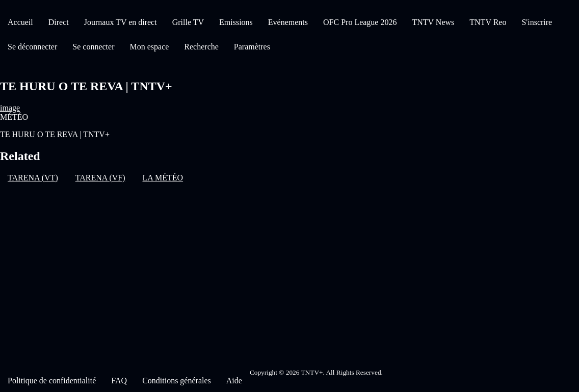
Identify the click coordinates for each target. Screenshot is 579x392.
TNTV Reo (488, 22)
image (10, 108)
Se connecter (93, 47)
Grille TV (188, 22)
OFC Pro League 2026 (360, 22)
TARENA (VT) (33, 178)
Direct (59, 22)
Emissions (236, 22)
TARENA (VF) (100, 178)
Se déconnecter (32, 47)
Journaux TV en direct (121, 22)
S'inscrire (537, 22)
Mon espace (149, 47)
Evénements (288, 22)
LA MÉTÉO (163, 178)
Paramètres (252, 47)
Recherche (201, 47)
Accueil (20, 22)
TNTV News (433, 22)
